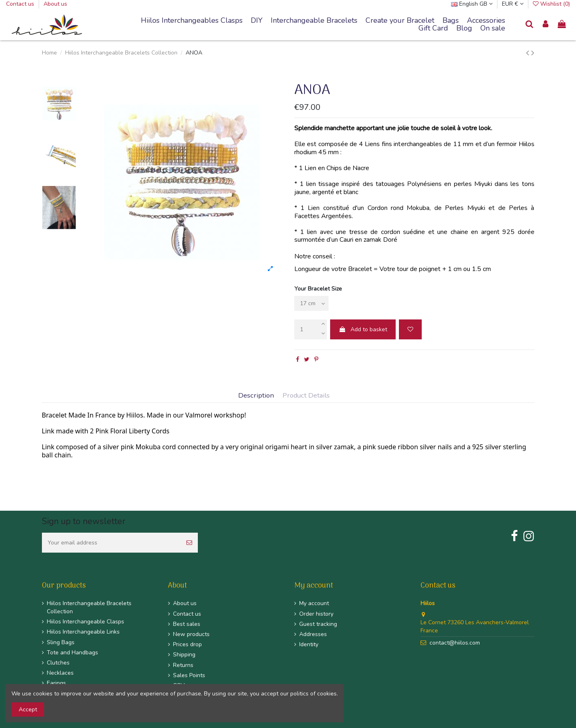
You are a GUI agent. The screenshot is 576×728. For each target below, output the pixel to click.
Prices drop (187, 644)
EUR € (513, 4)
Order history (316, 614)
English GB (472, 4)
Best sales (187, 624)
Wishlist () (551, 4)
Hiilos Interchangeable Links (83, 632)
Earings (56, 683)
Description (256, 396)
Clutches (58, 663)
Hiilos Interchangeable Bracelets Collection (89, 607)
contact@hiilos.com (455, 643)
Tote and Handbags (72, 653)
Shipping (184, 655)
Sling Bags (61, 642)
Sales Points (189, 675)
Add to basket (363, 329)
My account (314, 603)
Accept (28, 709)
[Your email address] (111, 543)
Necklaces (60, 673)
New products (191, 634)
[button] (314, 21)
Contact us (21, 4)
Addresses (313, 634)
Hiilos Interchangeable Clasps (85, 622)
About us (55, 4)
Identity (309, 644)
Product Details (306, 396)
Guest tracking (318, 624)
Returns (183, 665)
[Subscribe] (189, 543)
